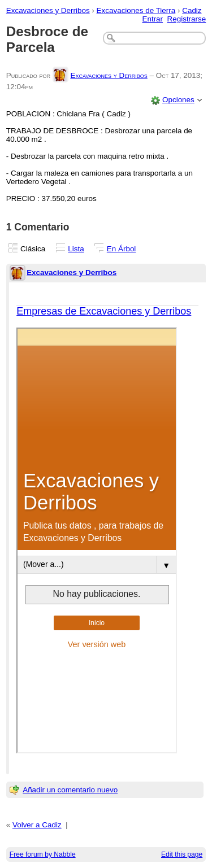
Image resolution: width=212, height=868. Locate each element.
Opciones (178, 100)
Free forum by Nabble (43, 854)
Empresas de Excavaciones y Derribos (104, 311)
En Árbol (122, 249)
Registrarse (187, 19)
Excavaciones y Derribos (48, 10)
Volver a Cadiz (37, 825)
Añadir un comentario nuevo (70, 790)
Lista (76, 249)
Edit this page (182, 854)
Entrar (152, 19)
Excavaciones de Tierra (136, 10)
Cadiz (192, 10)
